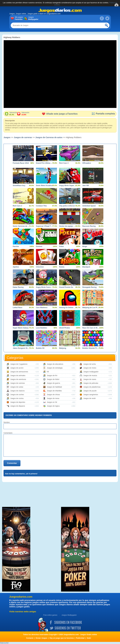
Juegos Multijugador (69, 615)
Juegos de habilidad (54, 387)
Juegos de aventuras (18, 379)
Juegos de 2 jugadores (19, 364)
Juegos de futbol (53, 379)
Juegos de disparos (18, 406)
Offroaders (87, 163)
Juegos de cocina (17, 398)
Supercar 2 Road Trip (44, 226)
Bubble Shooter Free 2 (91, 348)
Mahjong (63, 348)
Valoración (13, 114)
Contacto (30, 638)
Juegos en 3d (52, 402)
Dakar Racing (18, 287)
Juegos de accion (17, 368)
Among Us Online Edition (67, 308)
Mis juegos (20, 18)
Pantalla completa (103, 114)
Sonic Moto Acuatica (44, 186)
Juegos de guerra (53, 383)
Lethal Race (18, 308)
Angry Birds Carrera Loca (44, 287)
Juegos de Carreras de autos (49, 137)
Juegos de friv (52, 376)
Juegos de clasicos (17, 391)
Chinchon (40, 267)
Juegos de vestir (89, 398)
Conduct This (41, 206)
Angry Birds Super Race (67, 186)
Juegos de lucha (89, 364)
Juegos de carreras (23, 137)
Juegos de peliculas (91, 383)
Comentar (12, 463)
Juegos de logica (53, 406)
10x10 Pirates (65, 328)
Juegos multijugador (91, 372)
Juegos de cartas (17, 387)
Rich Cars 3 (64, 163)
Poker (61, 246)
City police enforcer (67, 206)
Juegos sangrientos (91, 395)
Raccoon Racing (89, 226)
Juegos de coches (17, 395)
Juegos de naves (90, 379)
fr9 (48, 372)
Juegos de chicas (53, 395)
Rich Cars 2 (17, 206)
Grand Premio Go (66, 287)
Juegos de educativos (55, 364)
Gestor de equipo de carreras (67, 226)
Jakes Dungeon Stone (21, 348)
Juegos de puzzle (90, 391)
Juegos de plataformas (92, 387)
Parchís (16, 246)
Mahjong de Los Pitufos (91, 308)
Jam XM (86, 186)
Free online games (50, 615)
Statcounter (4, 643)
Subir (89, 638)
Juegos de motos (90, 368)
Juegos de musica (90, 376)
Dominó (39, 246)
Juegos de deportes (18, 402)
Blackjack (86, 267)
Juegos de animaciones (19, 372)
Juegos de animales (18, 376)
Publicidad (80, 638)
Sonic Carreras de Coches (21, 226)
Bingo (85, 246)
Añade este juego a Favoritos (60, 114)
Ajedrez (16, 267)
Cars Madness (42, 308)
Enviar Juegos (41, 638)
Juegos (33, 18)
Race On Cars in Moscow (91, 328)
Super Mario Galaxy (21, 328)
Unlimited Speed (89, 206)
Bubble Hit (40, 348)
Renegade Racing (89, 287)
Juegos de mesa (53, 398)
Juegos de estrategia (55, 368)
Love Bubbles (42, 328)
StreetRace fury (19, 186)
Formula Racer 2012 (21, 163)
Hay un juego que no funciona (62, 638)
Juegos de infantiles (54, 391)
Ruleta (62, 267)
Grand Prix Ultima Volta (44, 163)
